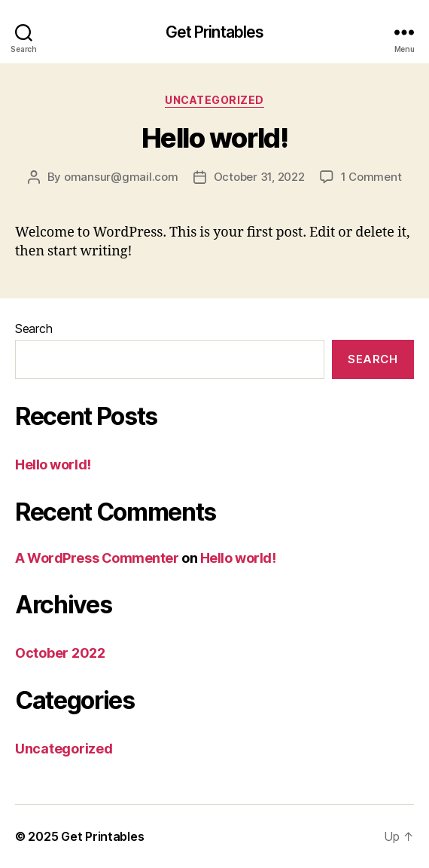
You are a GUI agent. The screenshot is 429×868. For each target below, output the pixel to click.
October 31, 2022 (259, 177)
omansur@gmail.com (121, 177)
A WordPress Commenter (97, 558)
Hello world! (214, 138)
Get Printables (215, 32)
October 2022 (60, 653)
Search (33, 329)
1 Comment (371, 177)
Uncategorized (214, 100)
